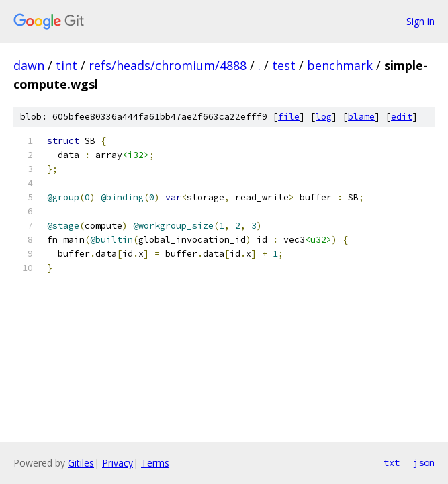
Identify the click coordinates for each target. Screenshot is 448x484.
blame (361, 117)
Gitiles (81, 463)
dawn (29, 65)
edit (402, 117)
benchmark (340, 65)
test (284, 65)
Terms (155, 463)
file (289, 117)
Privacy (118, 463)
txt (392, 462)
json (424, 462)
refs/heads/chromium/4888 (168, 65)
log (324, 117)
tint (66, 65)
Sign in (420, 21)
